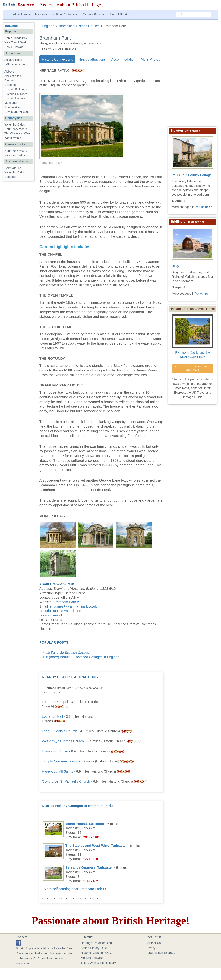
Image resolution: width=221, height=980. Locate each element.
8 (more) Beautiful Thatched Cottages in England (83, 657)
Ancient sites (13, 76)
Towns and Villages (17, 112)
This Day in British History (98, 963)
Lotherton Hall (52, 716)
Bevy (175, 266)
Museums (11, 103)
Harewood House (55, 751)
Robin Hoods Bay (16, 38)
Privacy (151, 948)
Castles (9, 80)
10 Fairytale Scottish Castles (68, 653)
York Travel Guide (16, 42)
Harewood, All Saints (58, 771)
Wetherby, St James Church (63, 741)
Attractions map (16, 64)
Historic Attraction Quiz (96, 953)
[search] (194, 15)
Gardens (10, 85)
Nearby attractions (92, 59)
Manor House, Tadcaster (85, 824)
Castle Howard (14, 47)
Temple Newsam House (60, 761)
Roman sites (13, 107)
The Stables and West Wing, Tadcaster (96, 846)
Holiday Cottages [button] (65, 14)
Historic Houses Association (60, 611)
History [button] (41, 14)
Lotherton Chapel (55, 702)
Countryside (14, 118)
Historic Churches (16, 94)
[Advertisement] (135, 696)
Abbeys (9, 72)
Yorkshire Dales (15, 125)
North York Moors (16, 129)
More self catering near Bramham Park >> (75, 889)
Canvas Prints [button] (93, 14)
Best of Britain (119, 14)
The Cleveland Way (17, 133)
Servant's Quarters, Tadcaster (89, 867)
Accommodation (123, 59)
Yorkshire (11, 26)
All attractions (13, 60)
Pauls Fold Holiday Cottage (192, 175)
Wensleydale (13, 138)
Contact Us (153, 943)
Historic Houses (15, 98)
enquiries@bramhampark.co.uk (73, 606)
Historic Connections (57, 59)
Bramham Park (65, 602)
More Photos (151, 59)
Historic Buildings (16, 89)
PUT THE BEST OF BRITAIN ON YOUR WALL (193, 368)
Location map (50, 615)
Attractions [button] (22, 14)
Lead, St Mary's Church (60, 731)
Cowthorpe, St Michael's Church (66, 781)
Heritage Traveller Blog (96, 943)
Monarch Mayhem (93, 958)
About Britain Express (160, 953)
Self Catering (13, 168)
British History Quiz (94, 948)
